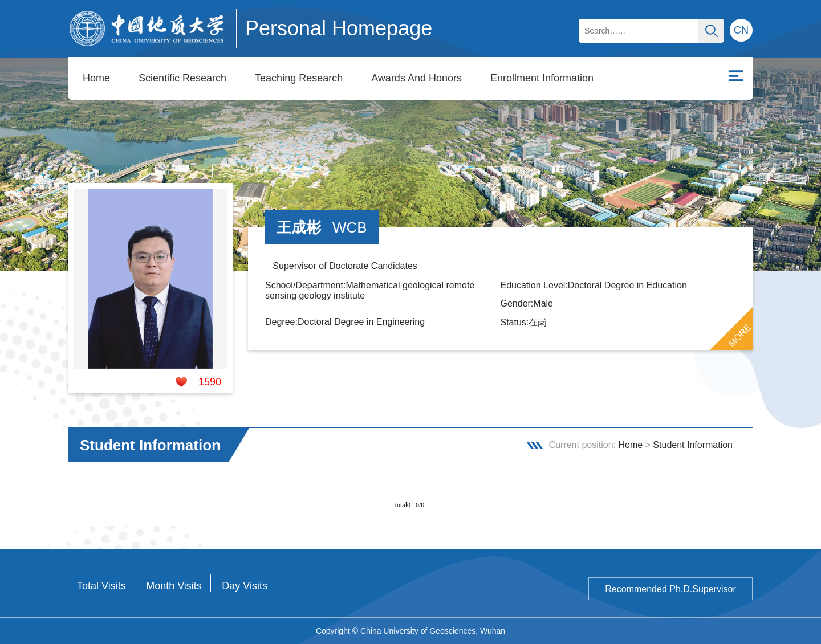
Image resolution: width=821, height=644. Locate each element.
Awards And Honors (416, 78)
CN (741, 30)
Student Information (693, 445)
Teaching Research (299, 78)
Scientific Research (182, 78)
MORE (740, 336)
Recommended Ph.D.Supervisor (670, 589)
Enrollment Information (542, 78)
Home (96, 78)
